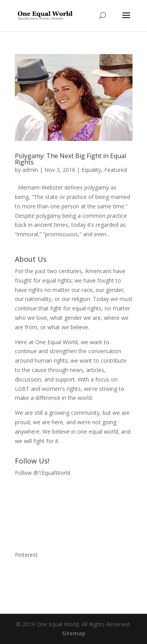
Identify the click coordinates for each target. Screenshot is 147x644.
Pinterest (26, 555)
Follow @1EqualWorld (43, 473)
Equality (91, 170)
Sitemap (74, 633)
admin (30, 170)
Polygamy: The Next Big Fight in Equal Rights (71, 159)
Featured (116, 170)
